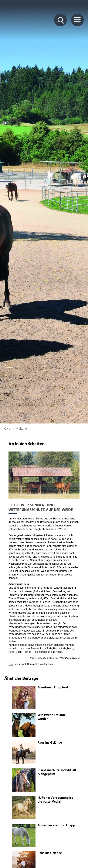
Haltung (22, 429)
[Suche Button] (60, 20)
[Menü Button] (77, 20)
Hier (11, 664)
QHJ (7, 429)
